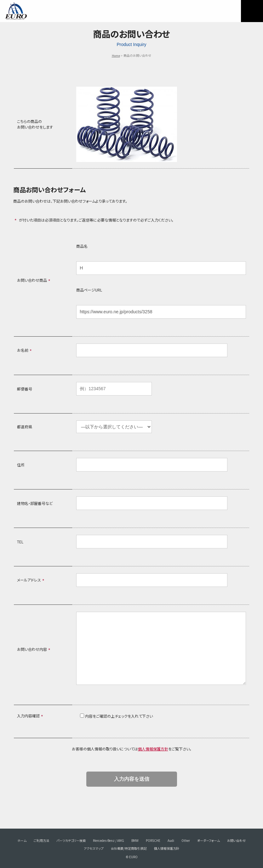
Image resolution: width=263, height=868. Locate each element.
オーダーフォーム (209, 840)
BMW (135, 840)
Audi (171, 840)
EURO (16, 11)
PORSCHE (153, 840)
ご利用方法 (41, 840)
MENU (252, 11)
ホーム (22, 840)
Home (116, 55)
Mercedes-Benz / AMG (109, 840)
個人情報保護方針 (153, 749)
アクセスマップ (94, 848)
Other (186, 840)
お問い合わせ (236, 840)
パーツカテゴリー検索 (71, 840)
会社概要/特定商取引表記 (129, 848)
